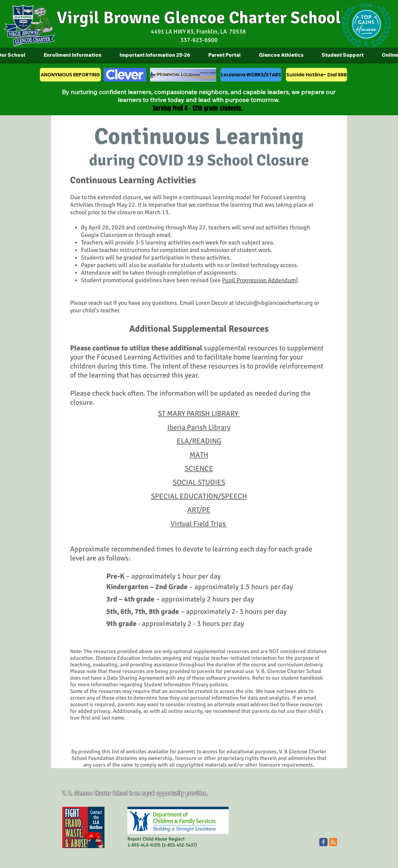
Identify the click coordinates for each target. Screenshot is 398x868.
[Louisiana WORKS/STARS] (251, 75)
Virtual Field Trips (199, 524)
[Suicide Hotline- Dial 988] (316, 75)
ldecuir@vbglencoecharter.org (274, 303)
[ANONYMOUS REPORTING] (70, 75)
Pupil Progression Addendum (259, 280)
